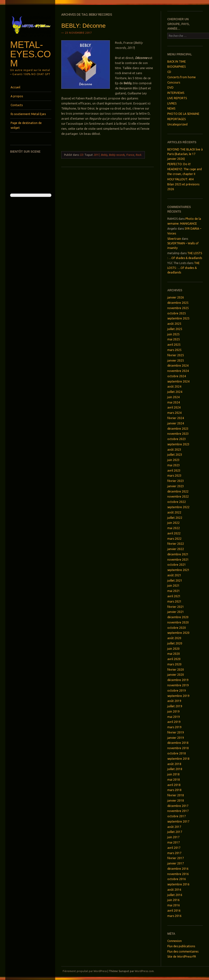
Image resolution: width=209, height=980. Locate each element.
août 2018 (174, 764)
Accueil (15, 87)
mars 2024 (174, 413)
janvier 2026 (176, 297)
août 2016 (174, 890)
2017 (96, 155)
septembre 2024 (178, 381)
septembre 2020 (178, 633)
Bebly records (117, 155)
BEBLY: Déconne (83, 26)
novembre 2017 (178, 811)
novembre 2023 (178, 434)
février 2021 (176, 607)
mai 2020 (174, 654)
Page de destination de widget (26, 125)
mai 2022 (174, 528)
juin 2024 (173, 397)
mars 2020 (174, 664)
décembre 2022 (178, 491)
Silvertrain (174, 239)
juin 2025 (173, 334)
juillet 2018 (175, 769)
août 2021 (174, 575)
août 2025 (174, 324)
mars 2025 (174, 350)
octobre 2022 (177, 502)
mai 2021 (174, 591)
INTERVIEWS (176, 93)
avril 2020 (174, 659)
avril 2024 (174, 407)
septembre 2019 (178, 696)
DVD (170, 88)
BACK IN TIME (177, 62)
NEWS (171, 108)
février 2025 (176, 355)
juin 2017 (173, 837)
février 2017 (176, 858)
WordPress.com (144, 971)
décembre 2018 (178, 743)
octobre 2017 (177, 816)
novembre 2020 (178, 622)
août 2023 (174, 450)
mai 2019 (174, 717)
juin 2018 (173, 774)
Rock (138, 155)
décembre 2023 (178, 429)
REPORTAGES (176, 119)
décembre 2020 (178, 617)
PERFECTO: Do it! (179, 164)
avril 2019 (174, 722)
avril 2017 (174, 848)
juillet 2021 (175, 581)
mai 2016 (174, 905)
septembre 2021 (178, 570)
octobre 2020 (177, 628)
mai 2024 (174, 402)
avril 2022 (174, 533)
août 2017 (174, 827)
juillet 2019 (175, 706)
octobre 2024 (177, 376)
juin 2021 (173, 586)
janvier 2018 (176, 801)
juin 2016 (173, 900)
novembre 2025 (178, 308)
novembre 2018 (178, 748)
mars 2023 (174, 476)
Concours (174, 82)
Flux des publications (181, 946)
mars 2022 (174, 539)
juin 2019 (173, 711)
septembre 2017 (178, 821)
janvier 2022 (176, 549)
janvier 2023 (176, 486)
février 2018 (176, 795)
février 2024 (176, 418)
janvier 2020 (176, 675)
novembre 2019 (178, 685)
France (130, 155)
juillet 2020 (175, 643)
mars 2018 (174, 790)
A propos (17, 96)
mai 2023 (174, 465)
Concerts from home (182, 77)
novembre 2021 (178, 560)
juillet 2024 (175, 392)
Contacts (17, 105)
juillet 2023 (175, 455)
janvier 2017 (176, 863)
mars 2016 (174, 916)
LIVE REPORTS (177, 98)
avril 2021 (174, 596)
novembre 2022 (178, 496)
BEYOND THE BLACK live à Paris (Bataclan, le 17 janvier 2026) (185, 154)
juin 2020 (173, 649)
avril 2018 (174, 785)
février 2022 (176, 544)
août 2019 (174, 701)
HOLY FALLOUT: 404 (180, 179)
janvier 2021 (176, 612)
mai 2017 (174, 842)
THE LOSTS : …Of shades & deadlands (183, 268)
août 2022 (174, 512)
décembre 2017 (178, 806)
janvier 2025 (176, 360)
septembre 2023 (178, 444)
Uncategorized (177, 124)
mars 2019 (174, 727)
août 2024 (174, 386)
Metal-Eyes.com (30, 54)
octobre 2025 (177, 313)
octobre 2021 (177, 565)
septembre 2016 (178, 884)
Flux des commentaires (183, 951)
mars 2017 (174, 853)
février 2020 (176, 670)
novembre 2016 (178, 874)
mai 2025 (174, 339)
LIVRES (172, 103)
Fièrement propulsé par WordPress (85, 971)
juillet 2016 (175, 895)
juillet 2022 (175, 518)
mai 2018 (174, 780)
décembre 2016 (178, 869)
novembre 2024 (178, 371)
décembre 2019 (178, 680)
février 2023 (176, 481)
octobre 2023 (177, 439)
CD (81, 155)
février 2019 (176, 732)
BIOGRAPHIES (176, 67)
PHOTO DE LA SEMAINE (183, 114)
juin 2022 (173, 523)
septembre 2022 (178, 507)
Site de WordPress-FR (182, 957)
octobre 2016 (177, 879)
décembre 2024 (178, 366)
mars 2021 (174, 601)
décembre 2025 (178, 303)
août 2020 (174, 638)
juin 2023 (173, 460)
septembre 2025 (178, 318)
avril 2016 (174, 911)
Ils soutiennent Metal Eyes (28, 114)
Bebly (104, 155)
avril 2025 (174, 345)
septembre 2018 (178, 759)
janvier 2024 (176, 423)
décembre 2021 (178, 554)
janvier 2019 (176, 738)
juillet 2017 (175, 832)
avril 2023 (174, 471)
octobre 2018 (177, 753)
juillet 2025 (175, 329)
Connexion (175, 941)
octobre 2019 (177, 691)
